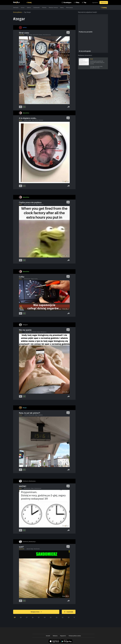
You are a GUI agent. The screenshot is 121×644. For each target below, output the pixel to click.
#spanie (31, 332)
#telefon (35, 332)
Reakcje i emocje (53, 8)
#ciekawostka (31, 415)
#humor (26, 415)
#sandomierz (37, 549)
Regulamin (63, 636)
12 (57, 617)
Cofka (22, 277)
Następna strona (36, 612)
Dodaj (30, 2)
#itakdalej (41, 120)
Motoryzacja (69, 8)
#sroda (37, 120)
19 (15, 617)
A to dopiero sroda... (28, 118)
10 (69, 617)
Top (85, 2)
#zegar (31, 35)
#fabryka (33, 204)
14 (45, 617)
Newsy (62, 8)
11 (63, 617)
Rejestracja (104, 3)
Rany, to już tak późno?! (30, 413)
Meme (20, 120)
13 (51, 617)
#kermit (29, 204)
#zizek (33, 120)
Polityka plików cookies (75, 636)
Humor (23, 8)
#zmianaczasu (27, 279)
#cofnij (36, 279)
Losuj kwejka (69, 612)
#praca (26, 204)
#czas (28, 35)
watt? (21, 547)
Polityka (44, 8)
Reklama (55, 636)
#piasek (28, 549)
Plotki (20, 488)
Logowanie (95, 3)
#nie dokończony (47, 35)
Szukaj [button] (105, 8)
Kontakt (48, 636)
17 (27, 617)
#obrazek (27, 332)
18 (21, 617)
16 (33, 617)
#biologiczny (44, 332)
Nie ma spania (25, 330)
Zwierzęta (16, 8)
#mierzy (41, 35)
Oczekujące (67, 2)
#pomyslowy (36, 35)
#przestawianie (38, 488)
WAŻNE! (23, 486)
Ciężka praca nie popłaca (30, 202)
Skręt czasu (24, 33)
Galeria (29, 8)
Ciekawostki (36, 8)
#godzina (41, 204)
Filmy (78, 2)
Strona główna (17, 12)
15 (39, 617)
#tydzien (26, 120)
